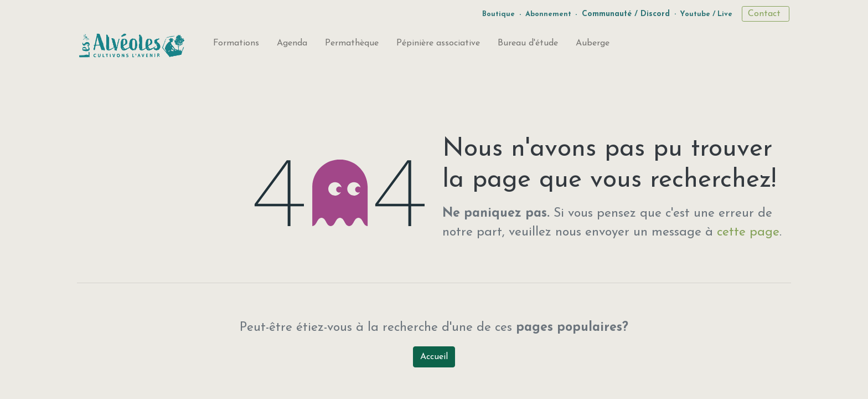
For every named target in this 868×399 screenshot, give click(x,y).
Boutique (498, 14)
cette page (748, 232)
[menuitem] (236, 45)
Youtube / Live (706, 14)
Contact (766, 14)
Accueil (434, 357)
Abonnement (548, 14)
